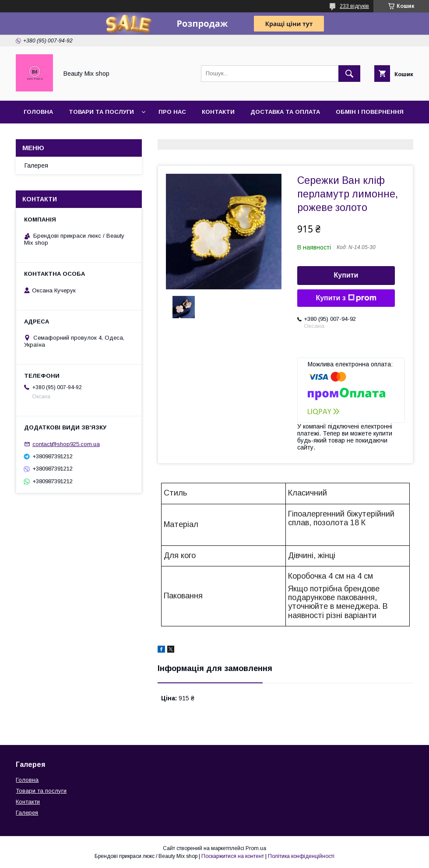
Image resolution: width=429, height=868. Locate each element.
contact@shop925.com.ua (66, 444)
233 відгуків (354, 6)
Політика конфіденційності (301, 856)
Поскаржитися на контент (233, 856)
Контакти (218, 112)
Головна (38, 112)
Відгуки (79, 135)
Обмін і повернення (370, 112)
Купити (346, 275)
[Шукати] (349, 74)
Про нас (172, 112)
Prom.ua (256, 848)
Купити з (346, 298)
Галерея (37, 135)
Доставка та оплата (285, 112)
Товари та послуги (101, 112)
